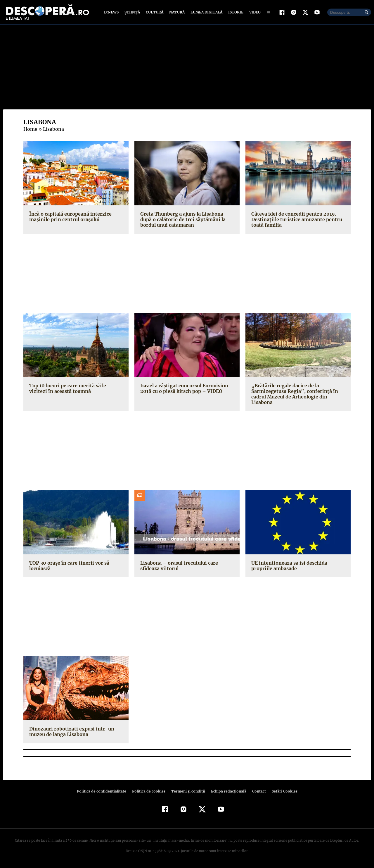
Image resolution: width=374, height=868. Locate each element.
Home (30, 130)
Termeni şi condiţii (187, 791)
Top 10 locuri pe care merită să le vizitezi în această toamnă (75, 389)
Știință (133, 12)
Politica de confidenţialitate (104, 791)
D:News (112, 12)
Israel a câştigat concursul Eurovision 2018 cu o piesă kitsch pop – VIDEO (183, 389)
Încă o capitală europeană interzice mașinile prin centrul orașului (69, 217)
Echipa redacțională (227, 791)
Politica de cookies (149, 791)
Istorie (235, 12)
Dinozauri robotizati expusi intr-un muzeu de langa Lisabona (70, 732)
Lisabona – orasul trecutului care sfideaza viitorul (178, 566)
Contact (257, 791)
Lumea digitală (205, 12)
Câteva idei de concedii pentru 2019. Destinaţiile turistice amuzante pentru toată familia (295, 220)
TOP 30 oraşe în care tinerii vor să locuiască (68, 566)
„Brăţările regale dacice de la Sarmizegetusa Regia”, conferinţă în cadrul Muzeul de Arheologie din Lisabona (292, 394)
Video (254, 12)
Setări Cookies (281, 791)
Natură (176, 12)
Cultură (154, 12)
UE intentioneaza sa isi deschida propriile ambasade (288, 566)
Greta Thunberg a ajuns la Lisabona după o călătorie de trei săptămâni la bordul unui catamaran (182, 220)
